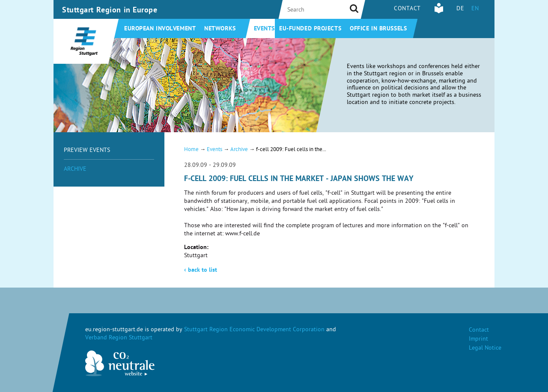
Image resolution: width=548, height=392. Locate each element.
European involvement (160, 29)
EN (475, 9)
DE (460, 9)
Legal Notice (485, 349)
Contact (407, 9)
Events (264, 29)
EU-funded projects (310, 29)
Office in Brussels (378, 29)
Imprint (478, 340)
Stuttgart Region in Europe (110, 11)
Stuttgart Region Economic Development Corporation (254, 330)
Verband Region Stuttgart (119, 338)
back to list (201, 270)
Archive (75, 170)
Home (191, 150)
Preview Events (87, 151)
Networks (220, 29)
